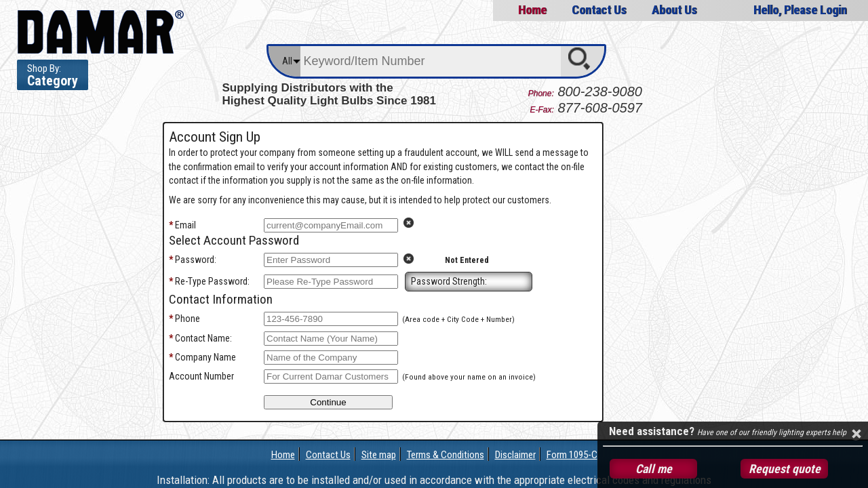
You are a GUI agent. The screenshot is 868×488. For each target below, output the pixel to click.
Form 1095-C (572, 455)
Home (532, 10)
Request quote (785, 469)
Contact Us (599, 10)
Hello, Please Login (800, 10)
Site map (379, 455)
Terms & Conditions (446, 455)
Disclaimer (515, 455)
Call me (654, 469)
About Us (674, 10)
